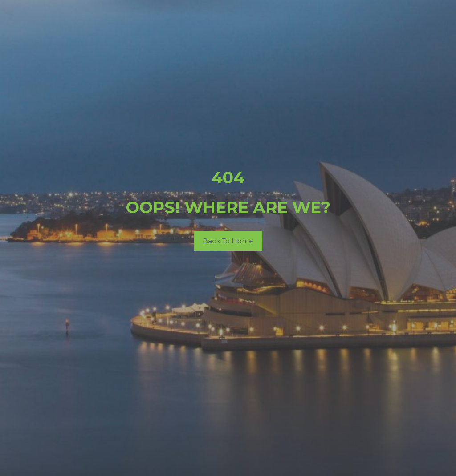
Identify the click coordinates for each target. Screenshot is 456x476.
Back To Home (228, 241)
